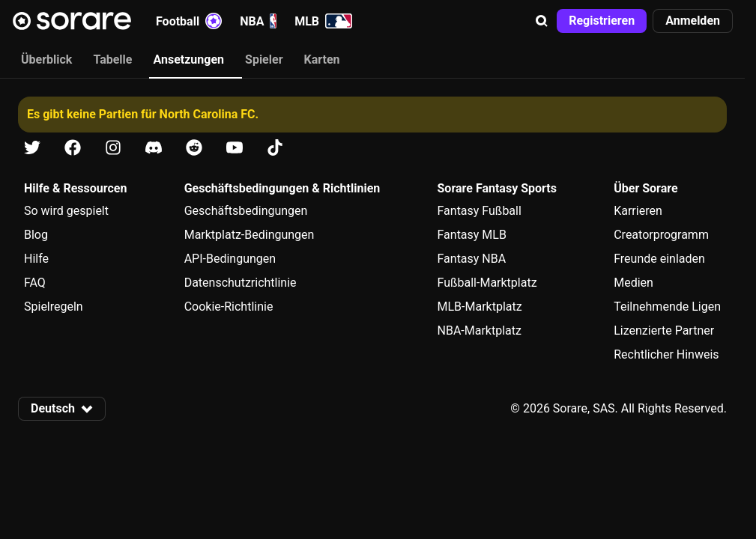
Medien (633, 283)
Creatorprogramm (661, 235)
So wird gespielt (66, 211)
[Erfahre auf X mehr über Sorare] (32, 148)
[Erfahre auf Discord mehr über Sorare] (154, 148)
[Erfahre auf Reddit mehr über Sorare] (194, 148)
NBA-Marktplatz (480, 331)
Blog (36, 235)
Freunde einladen (659, 259)
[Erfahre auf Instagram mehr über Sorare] (113, 148)
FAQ (35, 283)
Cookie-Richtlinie (229, 307)
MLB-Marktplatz (480, 307)
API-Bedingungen (230, 259)
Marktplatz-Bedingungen (250, 235)
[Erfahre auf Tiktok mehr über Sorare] (275, 148)
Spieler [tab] (264, 60)
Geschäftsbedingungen (246, 211)
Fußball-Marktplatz (487, 283)
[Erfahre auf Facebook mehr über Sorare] (73, 148)
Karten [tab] (322, 60)
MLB (323, 21)
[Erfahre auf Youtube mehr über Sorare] (235, 148)
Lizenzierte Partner (664, 331)
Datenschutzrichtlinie (241, 283)
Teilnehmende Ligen (667, 307)
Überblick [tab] (46, 60)
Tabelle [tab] (112, 60)
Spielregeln (54, 307)
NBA (258, 21)
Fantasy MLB (472, 235)
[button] (542, 21)
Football (189, 21)
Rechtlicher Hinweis (666, 354)
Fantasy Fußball (480, 211)
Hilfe (36, 259)
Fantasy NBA (472, 259)
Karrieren (638, 211)
